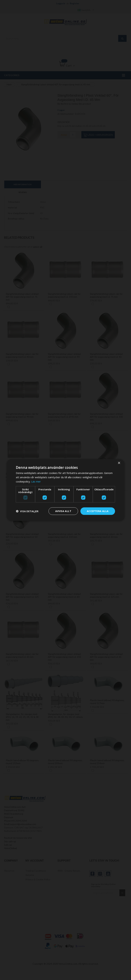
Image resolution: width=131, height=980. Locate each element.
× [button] (119, 463)
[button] (27, 511)
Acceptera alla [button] (98, 511)
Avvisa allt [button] (63, 511)
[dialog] (65, 490)
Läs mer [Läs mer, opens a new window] (36, 481)
